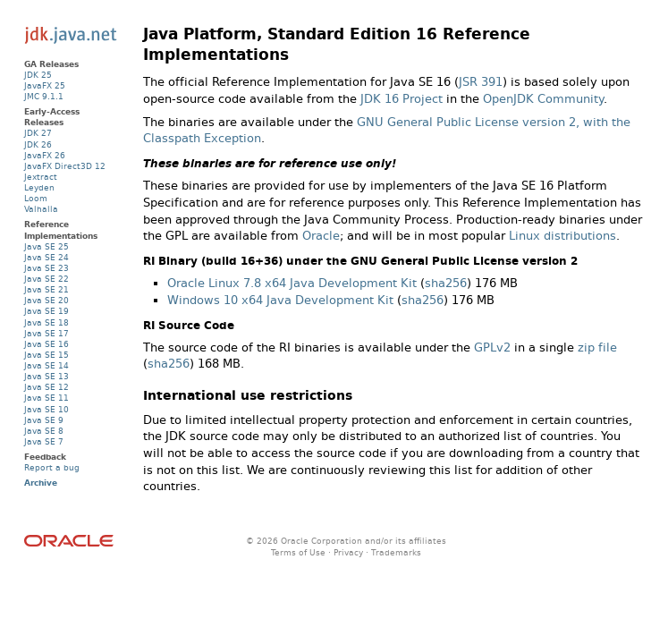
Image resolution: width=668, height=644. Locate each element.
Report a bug (52, 467)
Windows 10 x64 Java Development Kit (280, 300)
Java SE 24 (47, 257)
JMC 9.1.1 (44, 96)
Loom (36, 198)
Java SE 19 (47, 311)
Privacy (348, 552)
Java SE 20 (47, 300)
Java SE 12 (47, 387)
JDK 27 (38, 133)
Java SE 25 (47, 246)
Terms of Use (298, 552)
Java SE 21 (47, 289)
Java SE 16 (47, 344)
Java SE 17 (47, 333)
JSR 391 (481, 82)
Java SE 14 (47, 365)
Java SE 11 (47, 398)
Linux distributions (562, 236)
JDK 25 (38, 75)
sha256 (446, 283)
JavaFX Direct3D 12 (65, 166)
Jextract (41, 177)
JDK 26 (38, 144)
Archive (41, 483)
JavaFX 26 (45, 155)
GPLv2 (492, 347)
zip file (597, 347)
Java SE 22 (47, 279)
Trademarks (396, 552)
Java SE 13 (47, 376)
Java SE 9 (44, 420)
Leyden (39, 187)
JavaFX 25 (45, 85)
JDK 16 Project (402, 99)
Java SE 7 (44, 441)
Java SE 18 (47, 322)
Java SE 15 (47, 355)
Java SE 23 (47, 268)
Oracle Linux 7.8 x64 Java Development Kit (292, 283)
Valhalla (41, 209)
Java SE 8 (44, 431)
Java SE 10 (47, 409)
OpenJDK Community (543, 99)
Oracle (321, 236)
